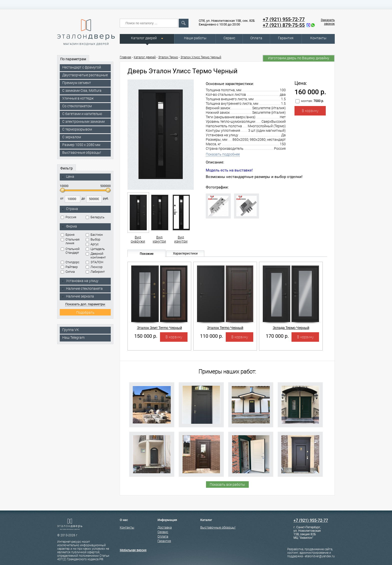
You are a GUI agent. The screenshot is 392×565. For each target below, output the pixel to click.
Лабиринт (95, 272)
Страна (70, 209)
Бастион (94, 235)
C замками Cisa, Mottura (82, 90)
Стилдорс (70, 262)
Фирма (69, 226)
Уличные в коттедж (78, 98)
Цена (68, 177)
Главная (125, 57)
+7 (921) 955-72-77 (284, 19)
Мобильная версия (133, 550)
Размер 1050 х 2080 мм (81, 145)
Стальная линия (70, 241)
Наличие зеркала (78, 296)
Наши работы (195, 38)
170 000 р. (277, 336)
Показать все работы (227, 484)
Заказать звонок (328, 22)
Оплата (256, 38)
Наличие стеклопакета (82, 288)
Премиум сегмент (77, 83)
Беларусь (95, 217)
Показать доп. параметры (85, 304)
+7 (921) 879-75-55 (284, 25)
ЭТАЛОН (94, 262)
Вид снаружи (138, 218)
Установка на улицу (80, 281)
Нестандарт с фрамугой (82, 67)
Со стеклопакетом (77, 106)
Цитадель (95, 249)
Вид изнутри (159, 218)
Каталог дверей (144, 38)
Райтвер (69, 267)
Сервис (229, 38)
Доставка (165, 527)
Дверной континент (96, 255)
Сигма (68, 272)
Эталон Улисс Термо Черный (201, 57)
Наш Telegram (73, 337)
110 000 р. (211, 336)
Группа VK (71, 330)
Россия (68, 217)
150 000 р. (146, 336)
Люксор (94, 267)
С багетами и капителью (82, 114)
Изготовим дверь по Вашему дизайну (299, 58)
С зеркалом (72, 137)
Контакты (318, 38)
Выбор (93, 239)
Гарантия (286, 38)
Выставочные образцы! (82, 152)
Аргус (92, 244)
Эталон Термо (168, 57)
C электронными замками (83, 121)
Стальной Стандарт (70, 251)
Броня (68, 235)
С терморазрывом (77, 129)
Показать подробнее (223, 154)
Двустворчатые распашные (85, 75)
